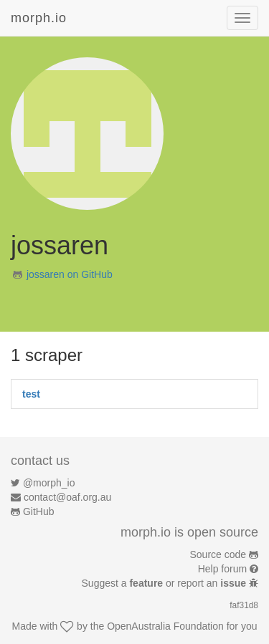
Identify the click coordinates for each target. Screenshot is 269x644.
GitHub (39, 511)
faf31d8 (244, 605)
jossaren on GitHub (70, 274)
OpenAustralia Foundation (165, 626)
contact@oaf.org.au (67, 497)
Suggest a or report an (165, 583)
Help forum (222, 569)
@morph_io (49, 483)
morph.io (39, 18)
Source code (218, 554)
